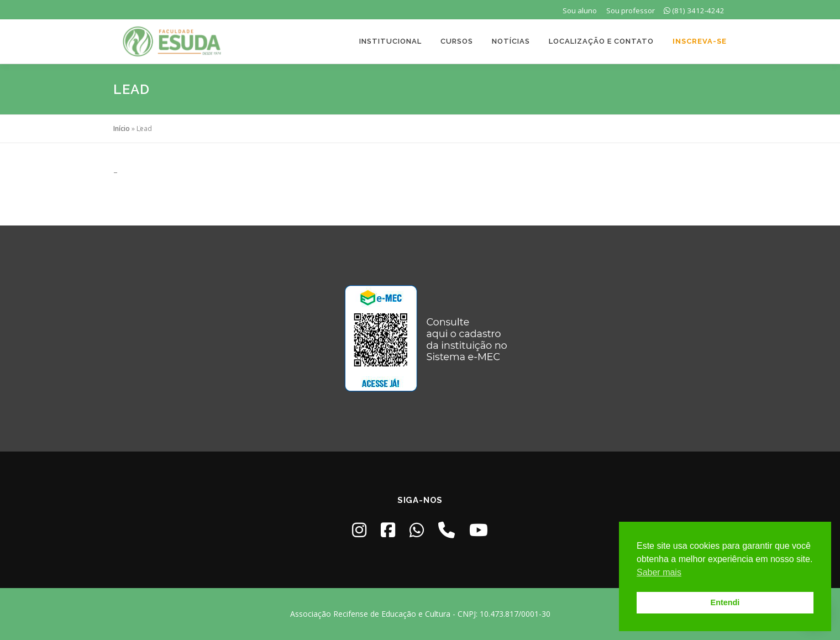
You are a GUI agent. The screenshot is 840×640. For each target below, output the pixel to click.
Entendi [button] (725, 602)
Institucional (390, 41)
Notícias (511, 41)
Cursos (457, 41)
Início (122, 128)
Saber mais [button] (659, 572)
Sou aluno (580, 11)
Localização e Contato (601, 41)
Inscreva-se (700, 41)
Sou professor (631, 11)
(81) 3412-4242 (694, 11)
